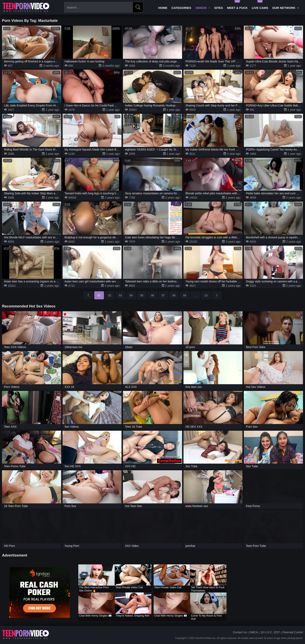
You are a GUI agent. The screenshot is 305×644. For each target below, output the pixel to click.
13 (206, 295)
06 (153, 295)
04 (131, 295)
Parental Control (293, 632)
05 (142, 295)
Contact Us (240, 632)
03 (121, 295)
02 (110, 295)
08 (174, 295)
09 (185, 295)
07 (163, 295)
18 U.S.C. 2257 (270, 632)
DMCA (254, 632)
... (195, 295)
